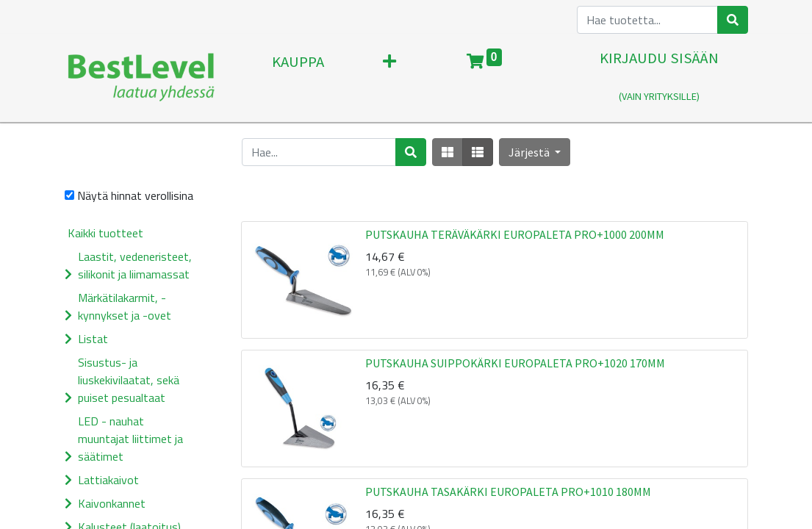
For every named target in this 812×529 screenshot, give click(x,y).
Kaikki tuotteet (105, 233)
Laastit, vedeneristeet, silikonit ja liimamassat (135, 265)
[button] (535, 152)
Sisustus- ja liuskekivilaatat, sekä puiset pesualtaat (129, 380)
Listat (93, 339)
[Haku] (733, 20)
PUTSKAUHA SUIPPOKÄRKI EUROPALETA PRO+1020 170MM (515, 363)
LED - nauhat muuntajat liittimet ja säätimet (130, 439)
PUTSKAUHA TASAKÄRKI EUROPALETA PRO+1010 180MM (508, 492)
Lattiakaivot (108, 480)
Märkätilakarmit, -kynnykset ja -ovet (125, 306)
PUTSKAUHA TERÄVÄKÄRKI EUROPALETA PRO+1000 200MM (515, 234)
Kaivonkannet (112, 503)
